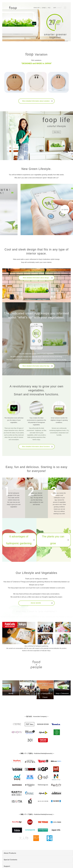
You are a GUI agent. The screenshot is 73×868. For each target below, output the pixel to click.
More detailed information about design (36, 278)
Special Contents (11, 860)
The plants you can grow (53, 540)
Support (7, 866)
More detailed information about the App (36, 366)
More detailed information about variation (36, 101)
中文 (49, 8)
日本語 (44, 8)
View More (57, 132)
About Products (10, 853)
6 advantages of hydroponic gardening (19, 540)
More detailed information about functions (36, 447)
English (37, 8)
